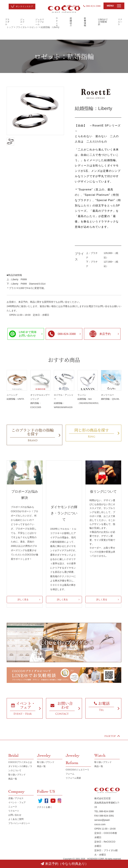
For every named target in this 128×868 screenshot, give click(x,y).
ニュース (13, 814)
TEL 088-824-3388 (104, 819)
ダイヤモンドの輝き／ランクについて (20, 775)
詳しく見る (23, 601)
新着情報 (85, 22)
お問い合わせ (70, 6)
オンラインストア (25, 6)
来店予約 (100, 334)
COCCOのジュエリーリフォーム (78, 778)
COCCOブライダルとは (21, 769)
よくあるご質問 (16, 827)
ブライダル (7, 22)
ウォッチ (57, 22)
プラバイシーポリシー (20, 832)
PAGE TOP (112, 742)
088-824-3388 (92, 6)
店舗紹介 (71, 22)
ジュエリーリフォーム (40, 22)
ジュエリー (22, 22)
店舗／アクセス (16, 806)
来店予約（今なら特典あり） (64, 864)
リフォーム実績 (74, 785)
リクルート (120, 22)
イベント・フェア (18, 810)
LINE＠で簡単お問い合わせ (23, 334)
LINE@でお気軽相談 (103, 22)
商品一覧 (13, 786)
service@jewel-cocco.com (102, 830)
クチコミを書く (45, 815)
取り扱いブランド (18, 782)
